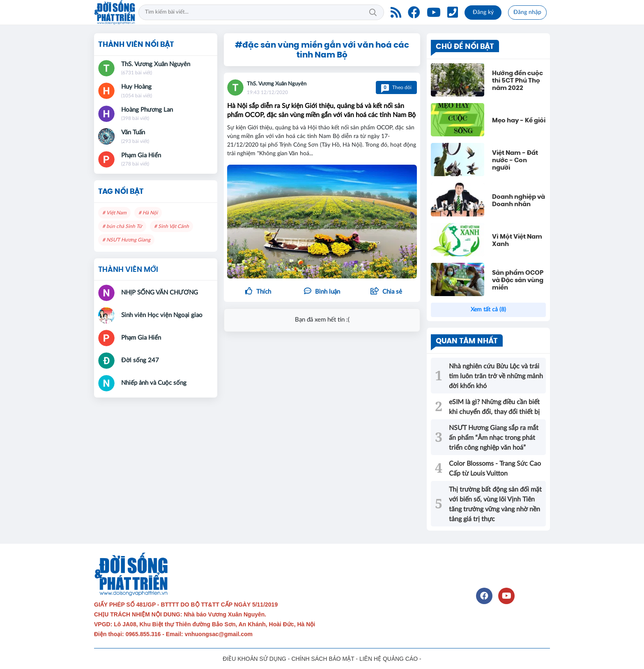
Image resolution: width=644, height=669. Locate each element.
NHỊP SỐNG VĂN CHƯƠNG (160, 293)
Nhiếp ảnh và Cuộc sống (154, 383)
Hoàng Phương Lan (147, 110)
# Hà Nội (148, 213)
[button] (386, 292)
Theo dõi (396, 87)
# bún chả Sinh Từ (122, 226)
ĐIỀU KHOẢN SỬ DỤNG (254, 659)
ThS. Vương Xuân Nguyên (277, 84)
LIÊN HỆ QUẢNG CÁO (389, 659)
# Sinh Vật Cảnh (171, 226)
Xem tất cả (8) (488, 310)
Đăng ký (483, 12)
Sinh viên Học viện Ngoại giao (162, 315)
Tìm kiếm (373, 12)
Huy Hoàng (136, 87)
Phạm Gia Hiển (141, 155)
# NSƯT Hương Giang (126, 240)
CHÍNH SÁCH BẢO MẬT (323, 659)
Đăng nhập (527, 12)
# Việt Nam (114, 213)
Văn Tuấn (133, 132)
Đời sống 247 (140, 360)
